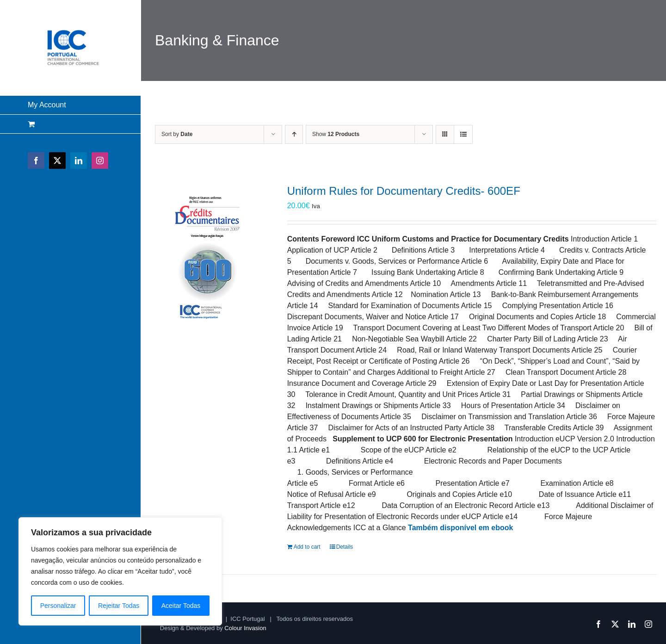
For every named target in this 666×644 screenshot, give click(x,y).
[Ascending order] (294, 134)
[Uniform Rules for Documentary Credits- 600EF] (209, 253)
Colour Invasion (245, 628)
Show (336, 134)
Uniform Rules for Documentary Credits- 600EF (404, 191)
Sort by (177, 134)
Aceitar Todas (181, 606)
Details (345, 547)
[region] (120, 571)
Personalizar (58, 606)
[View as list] (463, 134)
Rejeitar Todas (119, 606)
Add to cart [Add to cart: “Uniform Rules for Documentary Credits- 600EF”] (307, 547)
